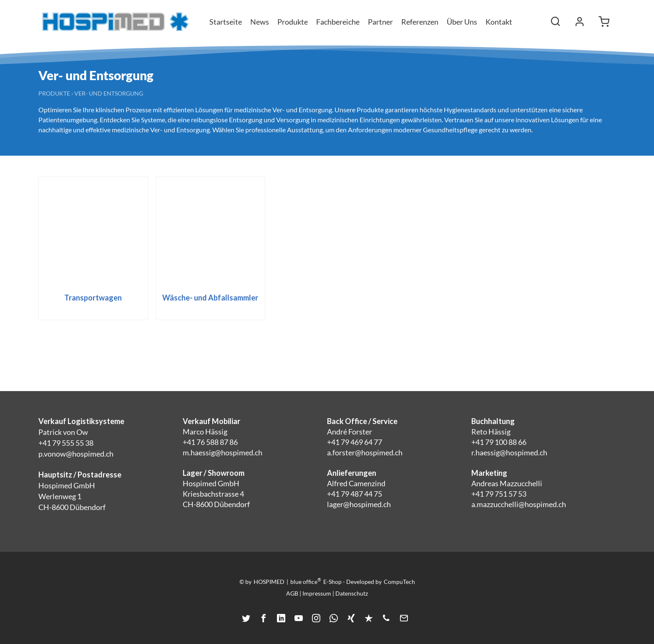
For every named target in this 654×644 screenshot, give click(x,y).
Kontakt (499, 22)
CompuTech (399, 582)
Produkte (54, 93)
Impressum (317, 593)
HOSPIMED (269, 582)
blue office (306, 581)
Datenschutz (352, 593)
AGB (292, 593)
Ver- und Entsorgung (109, 93)
